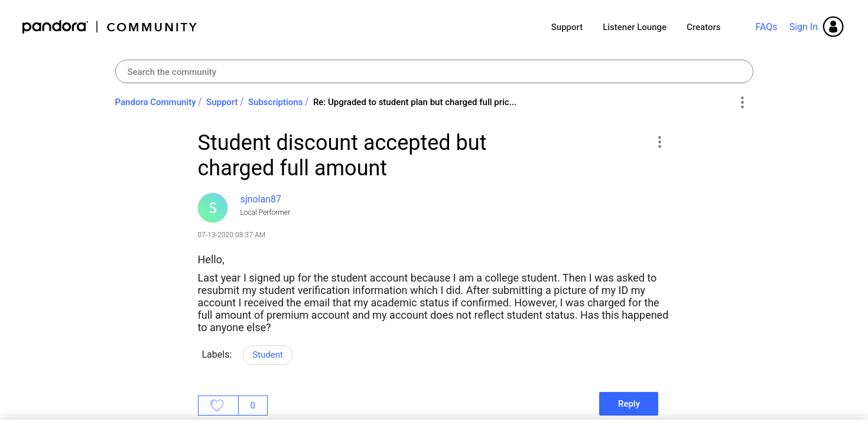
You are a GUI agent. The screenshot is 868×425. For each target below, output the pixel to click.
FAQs (766, 27)
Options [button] (742, 103)
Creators (703, 27)
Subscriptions (275, 102)
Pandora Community (110, 27)
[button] (660, 142)
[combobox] (434, 71)
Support (567, 27)
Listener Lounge (635, 27)
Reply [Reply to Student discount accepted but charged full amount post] (629, 404)
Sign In (804, 27)
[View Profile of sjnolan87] (261, 199)
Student (268, 355)
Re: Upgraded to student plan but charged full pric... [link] (415, 102)
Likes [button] (218, 406)
